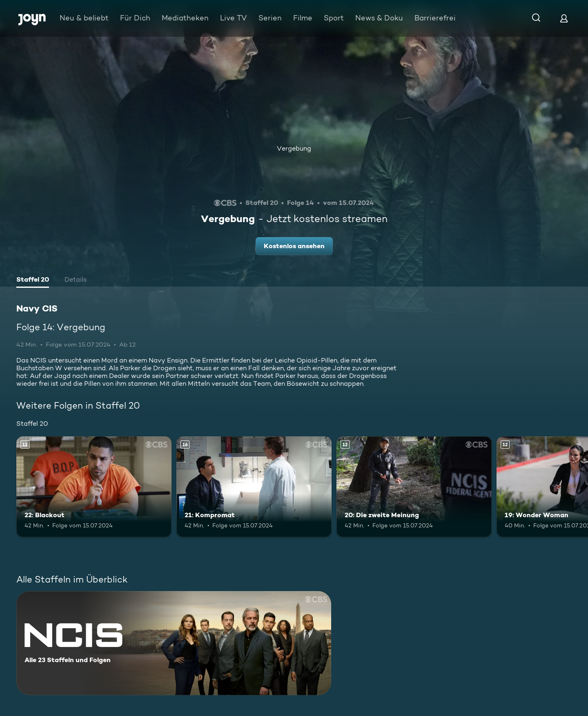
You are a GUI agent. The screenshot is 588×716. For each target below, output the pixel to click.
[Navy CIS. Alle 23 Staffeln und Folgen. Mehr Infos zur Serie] (174, 643)
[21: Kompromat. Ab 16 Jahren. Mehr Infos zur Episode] (254, 487)
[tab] (33, 280)
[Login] (564, 18)
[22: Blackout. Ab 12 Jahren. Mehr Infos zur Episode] (94, 487)
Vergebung (294, 148)
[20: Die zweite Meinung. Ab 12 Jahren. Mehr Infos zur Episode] (414, 487)
